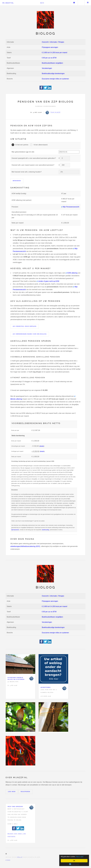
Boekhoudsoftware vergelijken (52, 63)
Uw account (74, 3)
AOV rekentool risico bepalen (25, 326)
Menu (88, 3)
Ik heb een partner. (22, 145)
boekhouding (45, 530)
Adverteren (46, 687)
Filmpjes (61, 42)
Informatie (53, 42)
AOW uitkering (72, 273)
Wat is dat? (80, 857)
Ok (74, 861)
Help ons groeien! (15, 807)
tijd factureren (15, 530)
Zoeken (81, 3)
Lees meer (12, 792)
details (42, 446)
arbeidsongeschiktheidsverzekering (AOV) (25, 546)
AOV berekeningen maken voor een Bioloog (30, 334)
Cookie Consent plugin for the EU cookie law (74, 864)
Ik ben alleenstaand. (41, 145)
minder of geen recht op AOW (49, 281)
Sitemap (8, 860)
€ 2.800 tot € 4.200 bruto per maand (54, 52)
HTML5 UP (20, 857)
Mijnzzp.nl (8, 3)
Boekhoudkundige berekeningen (53, 73)
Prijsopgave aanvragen (50, 47)
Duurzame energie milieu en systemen (55, 79)
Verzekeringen (47, 68)
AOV (42, 3)
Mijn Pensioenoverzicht (71, 207)
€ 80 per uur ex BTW (49, 58)
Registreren (25, 792)
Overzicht (45, 42)
